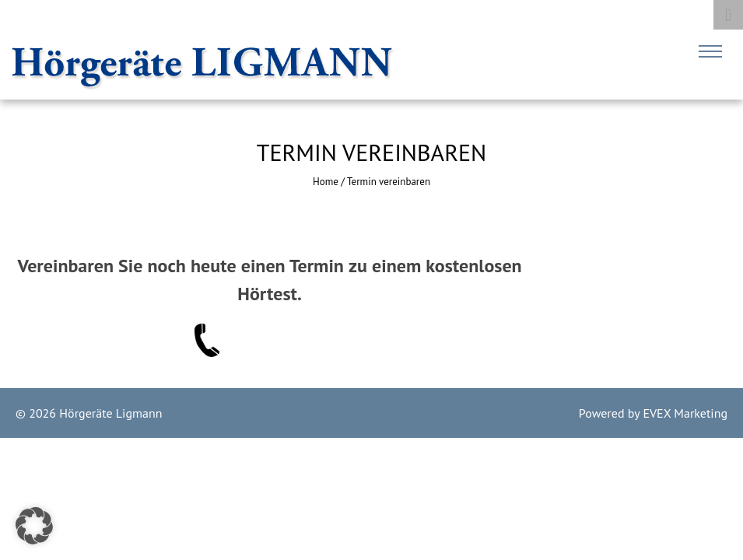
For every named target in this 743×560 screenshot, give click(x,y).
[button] (34, 526)
